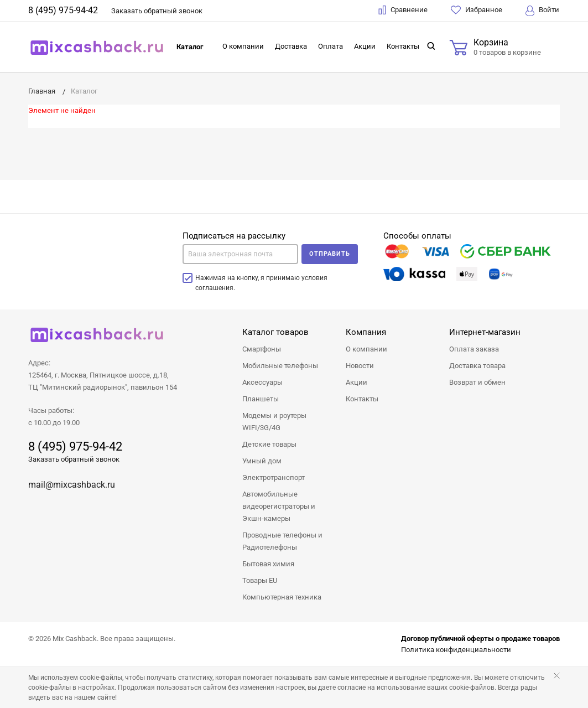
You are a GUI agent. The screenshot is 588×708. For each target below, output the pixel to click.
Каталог (190, 47)
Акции (365, 46)
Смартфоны (262, 349)
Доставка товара (477, 366)
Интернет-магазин (485, 332)
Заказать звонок (157, 11)
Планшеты (261, 399)
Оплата (331, 46)
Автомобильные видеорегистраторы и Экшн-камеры (279, 506)
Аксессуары (262, 382)
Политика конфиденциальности (456, 650)
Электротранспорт (274, 477)
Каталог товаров (275, 332)
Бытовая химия (268, 564)
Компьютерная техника (282, 597)
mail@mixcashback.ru (72, 485)
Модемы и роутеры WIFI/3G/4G (274, 422)
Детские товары (269, 444)
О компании (243, 46)
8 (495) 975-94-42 (63, 10)
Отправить (330, 254)
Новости (360, 366)
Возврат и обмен (477, 382)
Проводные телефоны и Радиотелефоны (282, 541)
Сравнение (403, 10)
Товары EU (260, 580)
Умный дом (262, 461)
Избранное (477, 10)
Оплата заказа (474, 349)
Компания (366, 332)
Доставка (291, 46)
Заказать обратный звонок (74, 459)
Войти (542, 11)
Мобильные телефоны (280, 366)
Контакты (403, 46)
